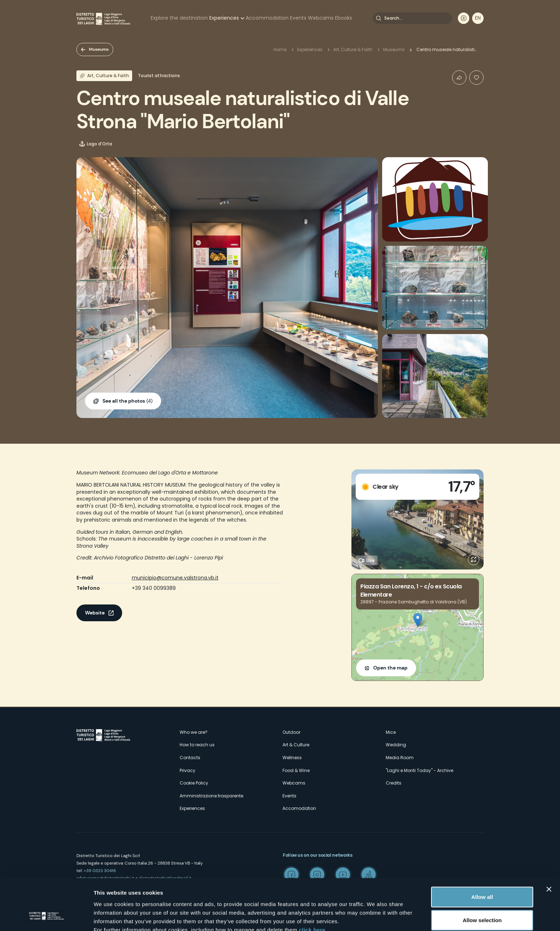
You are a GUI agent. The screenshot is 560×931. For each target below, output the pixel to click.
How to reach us (197, 745)
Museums (99, 49)
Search (379, 18)
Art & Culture (296, 745)
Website (95, 613)
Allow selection (482, 876)
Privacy (187, 770)
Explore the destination (179, 18)
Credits (394, 783)
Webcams (321, 18)
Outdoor (291, 732)
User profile (464, 18)
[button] (418, 620)
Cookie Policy (194, 783)
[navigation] (478, 18)
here (189, 894)
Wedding (396, 745)
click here (312, 885)
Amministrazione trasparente (211, 796)
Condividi (459, 78)
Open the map (390, 668)
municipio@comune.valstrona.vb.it (175, 578)
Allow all (482, 852)
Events (298, 18)
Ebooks (344, 18)
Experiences (224, 18)
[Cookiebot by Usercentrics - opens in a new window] (46, 917)
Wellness (292, 758)
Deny (482, 899)
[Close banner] (549, 845)
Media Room (400, 758)
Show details (375, 917)
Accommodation (267, 18)
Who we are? (194, 732)
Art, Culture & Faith (353, 49)
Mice (391, 732)
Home (280, 49)
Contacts (190, 758)
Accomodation (299, 808)
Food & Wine (296, 770)
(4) (127, 401)
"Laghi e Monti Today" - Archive (419, 770)
